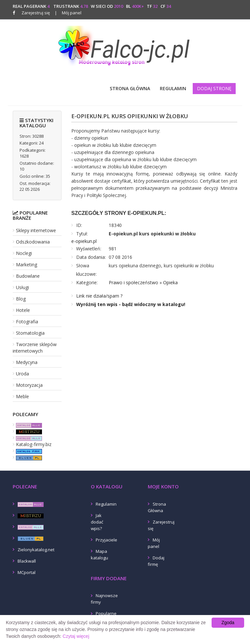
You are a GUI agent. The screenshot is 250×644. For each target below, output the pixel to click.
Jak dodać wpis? (97, 522)
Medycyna (27, 362)
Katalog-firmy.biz (34, 444)
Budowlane (28, 276)
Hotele (23, 310)
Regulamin (173, 88)
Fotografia (27, 322)
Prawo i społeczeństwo (133, 282)
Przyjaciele (106, 540)
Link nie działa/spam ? (99, 296)
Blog (21, 299)
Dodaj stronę (214, 88)
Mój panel (68, 13)
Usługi (22, 287)
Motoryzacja (29, 385)
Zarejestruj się (36, 13)
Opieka (170, 282)
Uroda (22, 374)
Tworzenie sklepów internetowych (35, 348)
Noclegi (24, 253)
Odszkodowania (33, 242)
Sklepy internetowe (36, 230)
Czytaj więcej (76, 636)
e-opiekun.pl (84, 241)
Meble (22, 396)
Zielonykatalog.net (36, 550)
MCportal (27, 572)
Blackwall (27, 561)
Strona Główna (130, 88)
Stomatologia (30, 333)
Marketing (27, 265)
